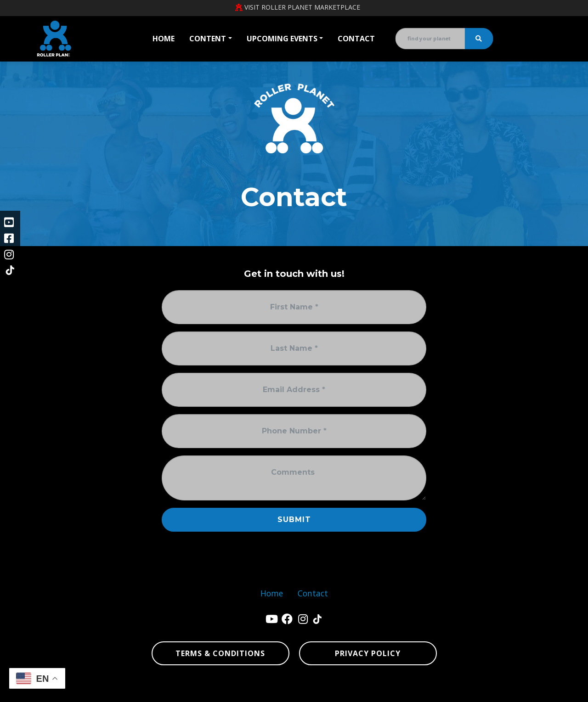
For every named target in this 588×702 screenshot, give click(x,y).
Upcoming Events (282, 39)
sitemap (464, 691)
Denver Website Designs (125, 691)
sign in (542, 691)
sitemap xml (501, 691)
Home (164, 39)
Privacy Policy (368, 653)
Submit (294, 519)
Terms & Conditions (220, 653)
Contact (356, 39)
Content (208, 39)
